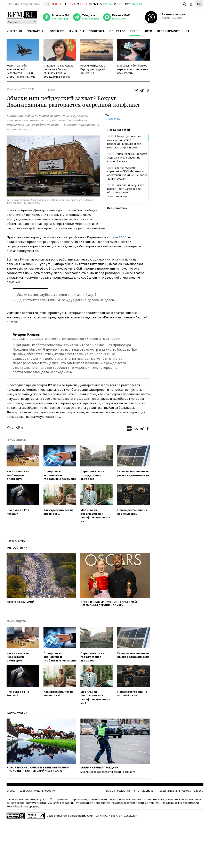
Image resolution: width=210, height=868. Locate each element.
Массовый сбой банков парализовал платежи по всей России (133, 69)
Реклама (109, 791)
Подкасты (35, 31)
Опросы (198, 791)
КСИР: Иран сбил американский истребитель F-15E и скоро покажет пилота (21, 71)
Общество (117, 31)
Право (135, 31)
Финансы (76, 31)
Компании (56, 31)
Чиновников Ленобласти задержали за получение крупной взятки (127, 157)
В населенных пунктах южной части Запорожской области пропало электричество (126, 191)
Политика (97, 31)
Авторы (187, 791)
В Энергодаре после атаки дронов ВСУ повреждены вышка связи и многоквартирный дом (125, 142)
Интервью (14, 31)
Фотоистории (17, 548)
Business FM (113, 119)
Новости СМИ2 (16, 541)
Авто (148, 31)
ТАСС (123, 237)
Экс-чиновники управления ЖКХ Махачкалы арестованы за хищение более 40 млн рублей (127, 173)
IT (188, 31)
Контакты (133, 791)
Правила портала (169, 791)
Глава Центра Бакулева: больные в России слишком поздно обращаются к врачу (59, 71)
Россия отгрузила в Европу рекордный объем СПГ (93, 69)
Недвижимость (169, 31)
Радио (121, 791)
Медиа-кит (149, 791)
